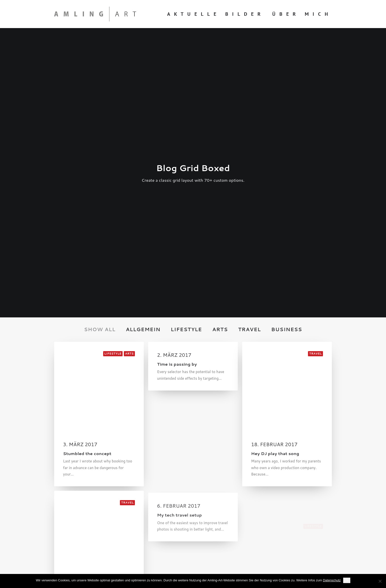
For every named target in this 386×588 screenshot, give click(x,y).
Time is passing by (177, 166)
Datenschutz (65, 514)
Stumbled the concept (87, 255)
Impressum (64, 521)
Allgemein (143, 131)
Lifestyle (186, 131)
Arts (220, 131)
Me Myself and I (80, 422)
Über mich (302, 14)
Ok (347, 580)
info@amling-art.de (233, 508)
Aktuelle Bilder (216, 14)
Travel (249, 131)
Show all (100, 131)
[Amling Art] (95, 14)
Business (287, 131)
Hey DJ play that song (275, 259)
